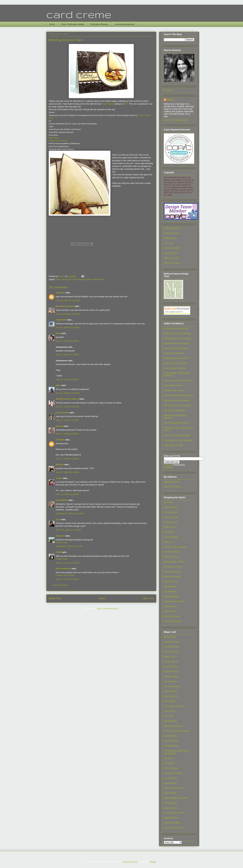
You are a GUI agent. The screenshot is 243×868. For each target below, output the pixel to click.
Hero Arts (168, 542)
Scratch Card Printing (65, 575)
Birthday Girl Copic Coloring (177, 333)
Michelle (60, 464)
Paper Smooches (172, 577)
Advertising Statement (125, 24)
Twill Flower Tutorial (173, 445)
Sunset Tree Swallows (175, 410)
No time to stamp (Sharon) (177, 731)
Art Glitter (168, 502)
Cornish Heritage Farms (80, 279)
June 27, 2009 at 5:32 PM (67, 459)
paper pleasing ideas (174, 788)
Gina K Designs (171, 671)
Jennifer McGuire (172, 686)
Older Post (148, 598)
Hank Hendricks (63, 569)
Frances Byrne (171, 662)
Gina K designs (171, 537)
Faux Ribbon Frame (173, 386)
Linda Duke (169, 711)
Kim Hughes (170, 701)
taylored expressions (174, 828)
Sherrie (171, 100)
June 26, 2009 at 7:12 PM (67, 355)
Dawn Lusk (169, 657)
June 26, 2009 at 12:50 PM (68, 314)
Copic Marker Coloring (175, 368)
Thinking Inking (171, 746)
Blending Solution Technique (178, 338)
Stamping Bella (171, 596)
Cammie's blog (171, 642)
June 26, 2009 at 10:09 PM (68, 393)
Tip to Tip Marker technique (177, 435)
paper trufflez (170, 793)
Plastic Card (61, 542)
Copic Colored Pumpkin (175, 363)
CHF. (126, 104)
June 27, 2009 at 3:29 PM (67, 434)
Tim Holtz (168, 758)
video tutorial (98, 279)
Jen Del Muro (170, 681)
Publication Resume (99, 24)
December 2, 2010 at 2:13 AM (69, 546)
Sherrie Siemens (172, 263)
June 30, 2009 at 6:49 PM (67, 494)
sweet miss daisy (172, 823)
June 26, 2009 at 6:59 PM (67, 341)
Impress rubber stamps (175, 547)
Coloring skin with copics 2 (177, 358)
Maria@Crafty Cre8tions (67, 399)
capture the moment (174, 773)
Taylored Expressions (174, 601)
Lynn (58, 519)
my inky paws (170, 778)
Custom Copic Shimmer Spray (178, 381)
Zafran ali (60, 536)
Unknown (60, 293)
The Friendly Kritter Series (176, 423)
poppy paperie (171, 808)
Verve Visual (170, 611)
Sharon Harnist (171, 258)
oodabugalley (170, 783)
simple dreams (171, 818)
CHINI (58, 552)
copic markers (62, 279)
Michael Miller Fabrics (174, 562)
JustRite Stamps (172, 552)
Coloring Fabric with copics (177, 343)
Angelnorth (61, 320)
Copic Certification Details (73, 24)
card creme (79, 14)
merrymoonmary (130, 862)
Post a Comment (60, 585)
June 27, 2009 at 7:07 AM (67, 420)
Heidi (58, 333)
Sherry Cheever (171, 741)
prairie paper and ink (174, 813)
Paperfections (171, 736)
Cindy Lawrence (172, 228)
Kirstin (59, 478)
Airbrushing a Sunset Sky (176, 328)
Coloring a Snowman (174, 353)
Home (52, 24)
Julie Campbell (171, 696)
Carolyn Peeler (171, 652)
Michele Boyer (171, 253)
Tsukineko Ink (170, 606)
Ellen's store (170, 527)
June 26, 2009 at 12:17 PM (68, 300)
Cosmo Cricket (171, 517)
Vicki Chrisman (171, 768)
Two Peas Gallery (172, 487)
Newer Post (55, 598)
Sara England (108, 104)
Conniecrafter (62, 413)
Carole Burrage (171, 647)
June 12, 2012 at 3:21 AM (67, 579)
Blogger (153, 862)
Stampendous (171, 591)
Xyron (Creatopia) (172, 621)
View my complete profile (176, 120)
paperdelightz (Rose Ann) (176, 798)
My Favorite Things (173, 567)
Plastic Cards (62, 559)
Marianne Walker (172, 248)
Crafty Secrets (171, 522)
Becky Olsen (170, 637)
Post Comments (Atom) (107, 609)
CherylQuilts (62, 500)
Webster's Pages (172, 616)
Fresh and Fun (171, 667)
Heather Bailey (171, 676)
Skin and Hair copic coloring (177, 405)
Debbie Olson (170, 238)
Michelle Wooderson (174, 726)
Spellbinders (170, 587)
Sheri (58, 385)
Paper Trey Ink (171, 582)
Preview (168, 465)
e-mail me (169, 90)
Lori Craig (169, 243)
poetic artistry (170, 803)
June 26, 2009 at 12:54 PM (68, 328)
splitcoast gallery (172, 482)
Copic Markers (171, 507)
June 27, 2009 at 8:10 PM (67, 472)
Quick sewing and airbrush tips (179, 395)
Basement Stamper (65, 306)
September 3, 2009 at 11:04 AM (70, 514)
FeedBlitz (168, 467)
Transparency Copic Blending (178, 440)
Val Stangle (169, 763)
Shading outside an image (176, 400)
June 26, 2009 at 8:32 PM (67, 380)
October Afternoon (173, 572)
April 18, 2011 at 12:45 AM (67, 563)
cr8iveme (60, 440)
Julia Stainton (170, 691)
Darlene (60, 426)
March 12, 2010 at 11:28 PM (68, 530)
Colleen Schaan (172, 233)
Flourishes (169, 532)
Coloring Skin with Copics (176, 348)
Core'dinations (171, 512)
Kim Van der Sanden (174, 706)
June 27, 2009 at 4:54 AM (67, 407)
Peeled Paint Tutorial (174, 391)
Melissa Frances (172, 557)
